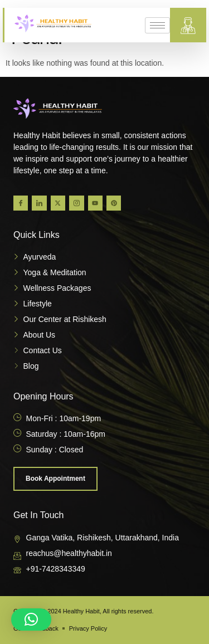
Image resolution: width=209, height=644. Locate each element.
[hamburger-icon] (157, 25)
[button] (31, 619)
